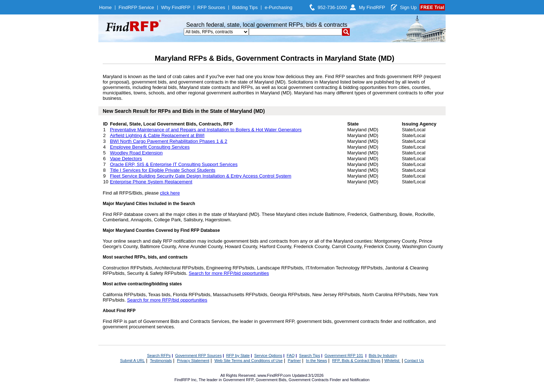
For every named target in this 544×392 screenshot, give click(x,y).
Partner (294, 361)
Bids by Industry (383, 355)
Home (105, 7)
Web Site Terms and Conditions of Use (249, 361)
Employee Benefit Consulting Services (150, 147)
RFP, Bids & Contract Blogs (356, 361)
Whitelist (392, 361)
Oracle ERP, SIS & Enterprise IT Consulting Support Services (174, 164)
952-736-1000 (332, 7)
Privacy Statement (193, 361)
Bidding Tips (245, 7)
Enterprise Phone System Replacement (151, 182)
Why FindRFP (176, 7)
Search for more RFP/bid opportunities (229, 273)
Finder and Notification (350, 380)
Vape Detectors (126, 159)
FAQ (291, 355)
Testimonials (161, 361)
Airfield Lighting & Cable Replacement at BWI (157, 135)
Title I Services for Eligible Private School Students (163, 170)
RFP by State (238, 355)
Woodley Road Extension (136, 153)
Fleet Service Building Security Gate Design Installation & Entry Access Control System (201, 176)
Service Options (268, 355)
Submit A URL (132, 361)
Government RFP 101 (344, 355)
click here (170, 193)
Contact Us (414, 361)
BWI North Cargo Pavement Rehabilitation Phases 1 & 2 (169, 141)
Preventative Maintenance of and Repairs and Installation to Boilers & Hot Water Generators (206, 130)
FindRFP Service (136, 7)
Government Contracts (309, 380)
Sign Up (408, 7)
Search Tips (310, 355)
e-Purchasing (279, 7)
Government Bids (271, 380)
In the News (316, 361)
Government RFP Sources (198, 355)
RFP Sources (211, 7)
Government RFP (238, 380)
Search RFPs (159, 355)
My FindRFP (372, 7)
